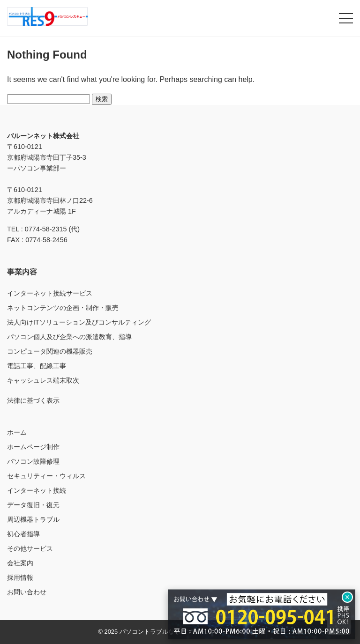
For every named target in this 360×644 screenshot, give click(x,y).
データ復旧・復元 (33, 505)
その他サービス (30, 548)
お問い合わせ (27, 592)
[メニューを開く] (346, 18)
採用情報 (20, 577)
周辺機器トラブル (33, 519)
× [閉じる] (348, 597)
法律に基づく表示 (33, 400)
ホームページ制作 (33, 447)
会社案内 (20, 563)
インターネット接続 (37, 490)
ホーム (17, 432)
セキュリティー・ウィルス (46, 476)
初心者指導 (23, 534)
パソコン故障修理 (33, 461)
